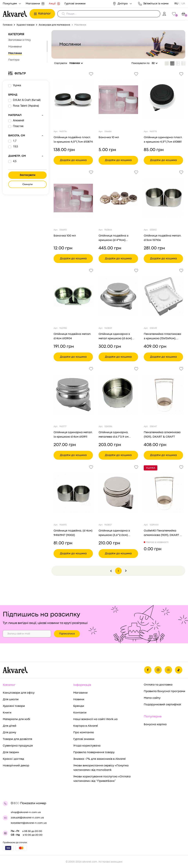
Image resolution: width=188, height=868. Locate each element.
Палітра (14, 60)
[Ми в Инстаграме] (158, 670)
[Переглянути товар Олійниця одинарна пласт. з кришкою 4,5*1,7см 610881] (163, 100)
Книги (7, 713)
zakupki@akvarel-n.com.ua (27, 818)
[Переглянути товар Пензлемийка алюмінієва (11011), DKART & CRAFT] (163, 395)
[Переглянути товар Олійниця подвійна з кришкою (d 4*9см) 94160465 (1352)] (118, 198)
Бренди (79, 706)
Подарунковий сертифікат (162, 705)
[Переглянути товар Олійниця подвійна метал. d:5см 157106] (163, 198)
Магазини (35, 4)
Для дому (9, 733)
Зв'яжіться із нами (153, 4)
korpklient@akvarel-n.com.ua (29, 823)
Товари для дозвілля (17, 739)
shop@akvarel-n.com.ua (26, 812)
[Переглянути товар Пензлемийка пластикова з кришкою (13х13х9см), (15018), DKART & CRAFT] (163, 296)
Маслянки (15, 53)
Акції (54, 4)
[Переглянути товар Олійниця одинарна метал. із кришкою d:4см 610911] (73, 395)
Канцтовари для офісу (19, 693)
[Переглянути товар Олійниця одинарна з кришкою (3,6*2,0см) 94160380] (118, 493)
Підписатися (67, 634)
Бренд (13, 95)
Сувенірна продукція (18, 746)
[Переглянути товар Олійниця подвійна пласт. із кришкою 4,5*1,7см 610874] (73, 100)
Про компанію (84, 733)
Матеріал (26, 115)
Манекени (15, 47)
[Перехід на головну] (15, 14)
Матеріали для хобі (16, 719)
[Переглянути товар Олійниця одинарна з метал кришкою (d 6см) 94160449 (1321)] (118, 296)
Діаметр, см (26, 156)
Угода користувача (87, 746)
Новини (79, 699)
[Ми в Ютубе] (168, 670)
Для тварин (11, 752)
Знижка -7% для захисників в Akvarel (99, 759)
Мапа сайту (152, 698)
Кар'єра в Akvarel (86, 726)
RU (176, 4)
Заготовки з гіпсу (19, 40)
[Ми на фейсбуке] (148, 670)
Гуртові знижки (75, 4)
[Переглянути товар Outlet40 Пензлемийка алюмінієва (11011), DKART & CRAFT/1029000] (163, 493)
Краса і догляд (13, 759)
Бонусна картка (155, 724)
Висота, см (26, 136)
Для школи (11, 699)
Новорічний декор (16, 766)
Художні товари (14, 706)
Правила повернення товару (94, 752)
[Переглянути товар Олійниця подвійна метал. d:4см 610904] (73, 296)
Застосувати (28, 175)
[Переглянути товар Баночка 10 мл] (118, 100)
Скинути (28, 184)
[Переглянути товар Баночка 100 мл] (73, 198)
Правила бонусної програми (164, 691)
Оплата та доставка (158, 685)
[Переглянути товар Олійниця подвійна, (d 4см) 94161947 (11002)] (73, 493)
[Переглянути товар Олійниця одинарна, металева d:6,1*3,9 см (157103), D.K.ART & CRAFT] (118, 395)
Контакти (80, 713)
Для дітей (10, 726)
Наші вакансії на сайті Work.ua (95, 719)
